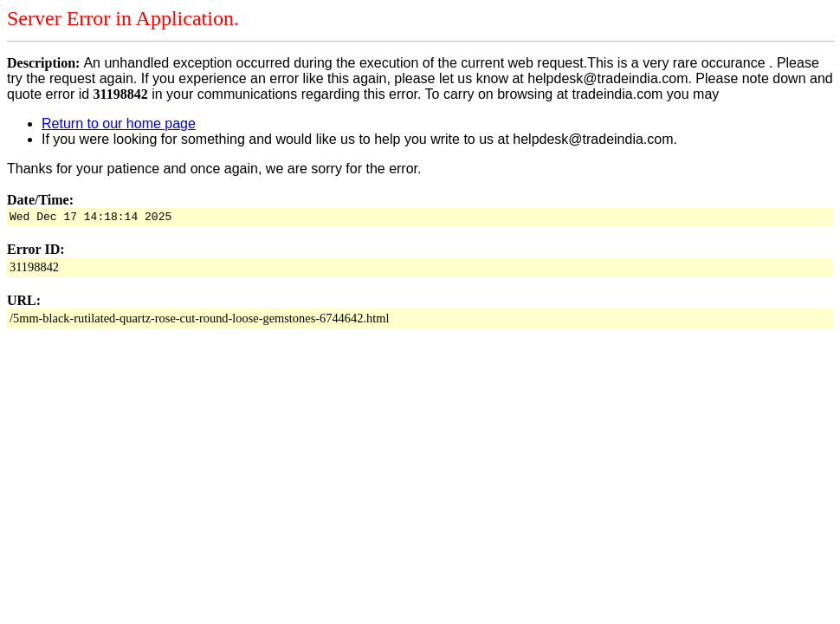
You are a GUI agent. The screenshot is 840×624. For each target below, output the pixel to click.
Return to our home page (119, 123)
